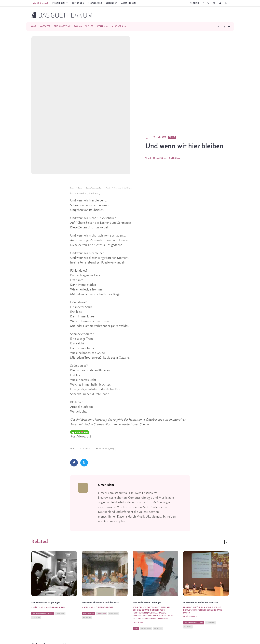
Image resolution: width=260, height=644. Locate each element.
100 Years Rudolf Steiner (43, 620)
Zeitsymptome (62, 26)
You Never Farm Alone (194, 629)
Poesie (172, 137)
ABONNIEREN (129, 3)
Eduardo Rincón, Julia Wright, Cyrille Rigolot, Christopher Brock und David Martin (203, 616)
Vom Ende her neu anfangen (147, 609)
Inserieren (58, 3)
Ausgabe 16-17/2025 (105, 449)
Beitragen (78, 3)
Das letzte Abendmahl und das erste (100, 609)
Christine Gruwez (105, 613)
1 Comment (101, 620)
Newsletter (95, 3)
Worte (89, 26)
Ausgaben (117, 26)
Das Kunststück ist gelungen (46, 609)
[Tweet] (84, 463)
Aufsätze (45, 26)
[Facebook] (203, 3)
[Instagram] (214, 3)
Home (33, 26)
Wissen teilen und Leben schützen (201, 609)
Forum (78, 26)
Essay (136, 635)
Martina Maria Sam (55, 613)
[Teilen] (74, 463)
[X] (208, 3)
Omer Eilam (175, 158)
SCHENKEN (112, 3)
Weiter (101, 26)
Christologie (88, 620)
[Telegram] (220, 3)
